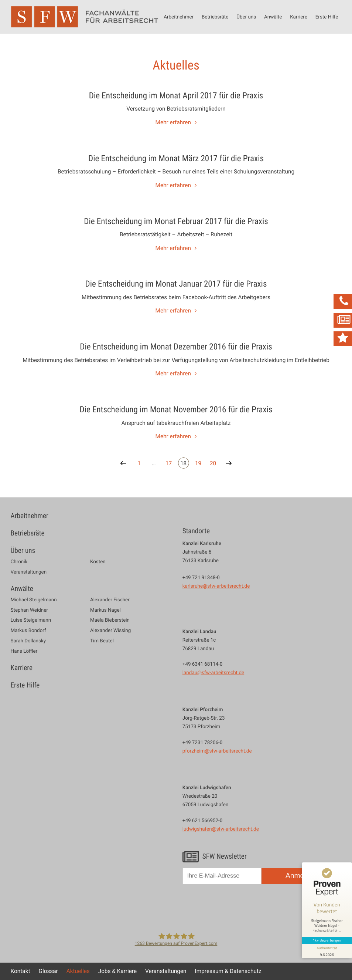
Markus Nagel (105, 610)
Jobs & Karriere (117, 971)
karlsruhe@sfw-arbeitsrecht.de (216, 586)
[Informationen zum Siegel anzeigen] (327, 951)
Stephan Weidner (29, 610)
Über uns (246, 17)
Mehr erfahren (173, 122)
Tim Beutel (102, 641)
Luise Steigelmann (31, 620)
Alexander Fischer (110, 600)
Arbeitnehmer (179, 17)
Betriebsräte (215, 17)
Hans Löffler (24, 651)
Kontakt (20, 971)
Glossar (48, 971)
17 (169, 463)
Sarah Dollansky (28, 641)
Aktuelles (78, 971)
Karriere (299, 17)
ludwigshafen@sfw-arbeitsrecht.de (221, 829)
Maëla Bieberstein (110, 620)
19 (198, 463)
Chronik (19, 562)
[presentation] (239, 907)
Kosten (98, 562)
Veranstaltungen (29, 572)
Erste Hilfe (327, 17)
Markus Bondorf (28, 630)
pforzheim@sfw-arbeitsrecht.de (217, 751)
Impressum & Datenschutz (228, 971)
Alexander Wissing (110, 630)
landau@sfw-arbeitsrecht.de (213, 672)
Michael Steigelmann (34, 600)
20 (213, 463)
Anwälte (273, 17)
